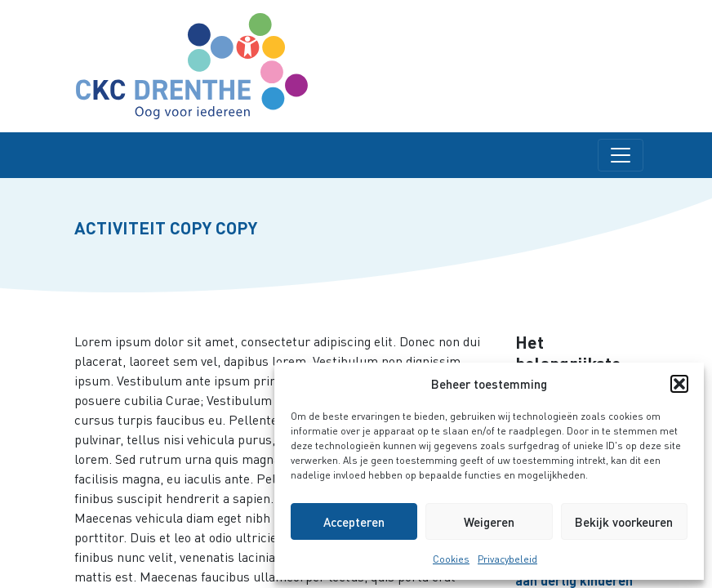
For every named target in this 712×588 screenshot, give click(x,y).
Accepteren (354, 522)
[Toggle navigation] (621, 155)
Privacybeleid (507, 559)
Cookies (451, 559)
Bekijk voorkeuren (624, 522)
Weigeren (489, 522)
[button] (679, 384)
